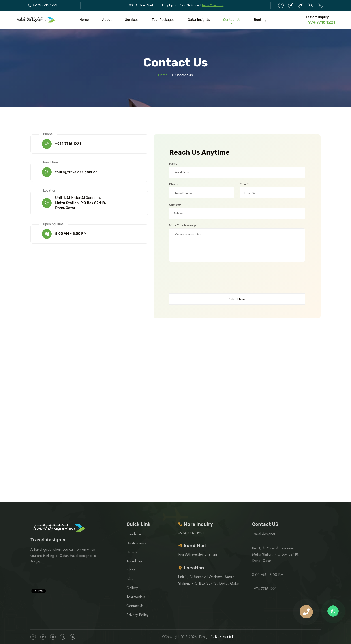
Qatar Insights (199, 20)
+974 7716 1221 (43, 5)
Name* (174, 164)
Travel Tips (135, 561)
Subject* (175, 205)
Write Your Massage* (183, 225)
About (107, 20)
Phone (174, 184)
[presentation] (203, 278)
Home (84, 20)
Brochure (134, 534)
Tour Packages (163, 20)
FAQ (130, 579)
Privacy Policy (137, 615)
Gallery (132, 588)
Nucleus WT (224, 637)
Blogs (131, 570)
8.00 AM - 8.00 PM (71, 234)
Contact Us (232, 20)
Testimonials (136, 597)
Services (132, 20)
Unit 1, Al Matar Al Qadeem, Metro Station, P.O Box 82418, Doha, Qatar (80, 203)
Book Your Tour (213, 5)
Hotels (132, 552)
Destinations (136, 543)
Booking (260, 20)
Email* (244, 184)
